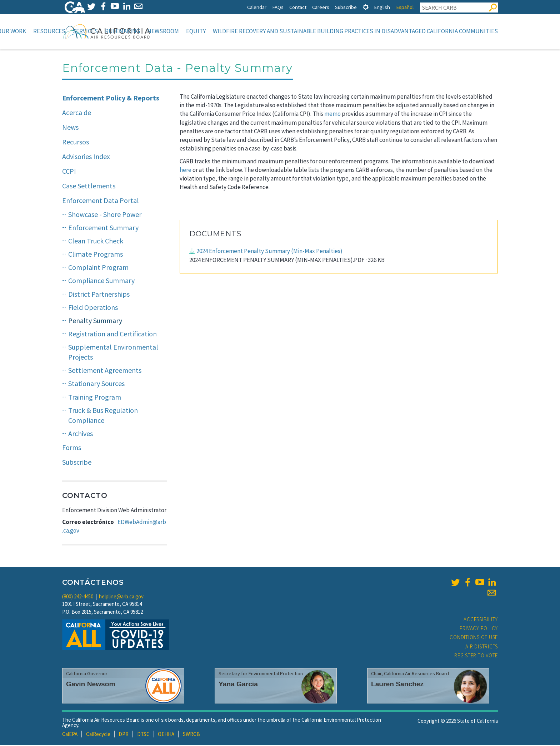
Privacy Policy (479, 629)
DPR (124, 735)
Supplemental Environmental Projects (113, 353)
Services (85, 31)
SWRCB (191, 735)
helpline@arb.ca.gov (121, 597)
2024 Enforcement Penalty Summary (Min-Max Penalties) (269, 252)
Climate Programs (96, 255)
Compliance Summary (101, 281)
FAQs (278, 7)
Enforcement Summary (103, 228)
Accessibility (481, 620)
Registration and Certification (112, 334)
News (70, 128)
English (382, 7)
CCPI (69, 172)
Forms (72, 448)
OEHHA (166, 735)
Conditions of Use (474, 638)
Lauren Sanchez (397, 685)
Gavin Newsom (91, 685)
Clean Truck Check (96, 241)
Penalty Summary (95, 321)
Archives (81, 434)
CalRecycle (98, 735)
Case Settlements (89, 186)
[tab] (366, 7)
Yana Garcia (238, 685)
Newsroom (163, 31)
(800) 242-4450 (78, 597)
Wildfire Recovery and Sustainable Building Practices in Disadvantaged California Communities (355, 31)
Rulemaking (122, 31)
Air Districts (482, 647)
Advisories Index (86, 157)
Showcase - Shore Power (105, 215)
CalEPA (70, 735)
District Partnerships (99, 295)
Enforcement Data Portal (101, 201)
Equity (196, 31)
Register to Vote (476, 656)
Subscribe (346, 7)
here (186, 171)
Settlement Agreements (105, 371)
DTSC (143, 735)
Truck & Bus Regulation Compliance (103, 416)
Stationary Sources (96, 384)
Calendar (257, 7)
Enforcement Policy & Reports (111, 98)
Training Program (95, 398)
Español (405, 7)
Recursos (76, 142)
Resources (49, 31)
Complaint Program (98, 268)
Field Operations (93, 308)
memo (332, 114)
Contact (298, 7)
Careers (321, 7)
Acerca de (77, 113)
